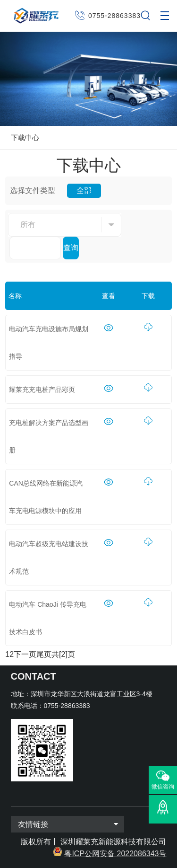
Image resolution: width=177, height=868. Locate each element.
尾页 (44, 654)
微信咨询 (163, 787)
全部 (84, 190)
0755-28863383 (114, 16)
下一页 (25, 654)
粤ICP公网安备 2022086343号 (115, 854)
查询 (71, 248)
